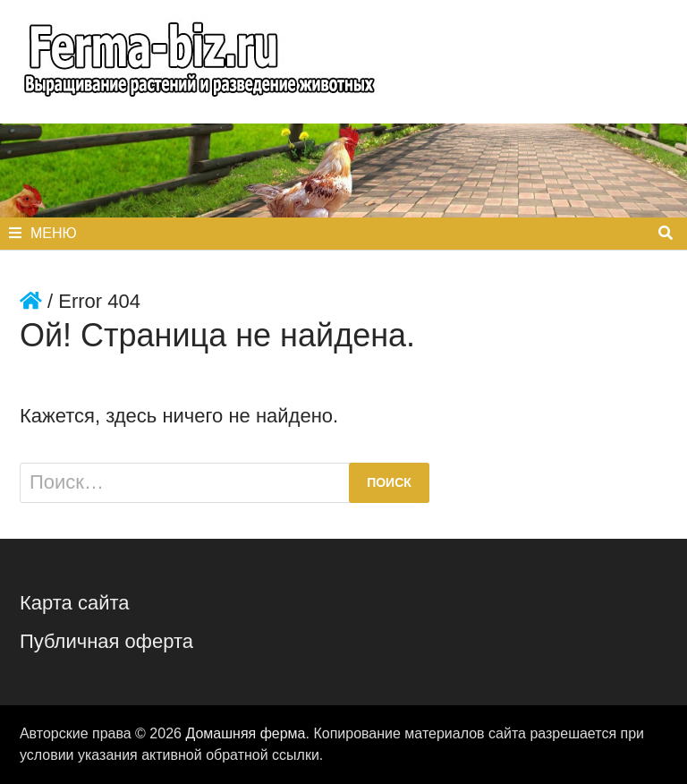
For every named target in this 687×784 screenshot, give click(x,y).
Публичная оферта (106, 641)
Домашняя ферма (245, 733)
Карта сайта (75, 603)
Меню (43, 233)
